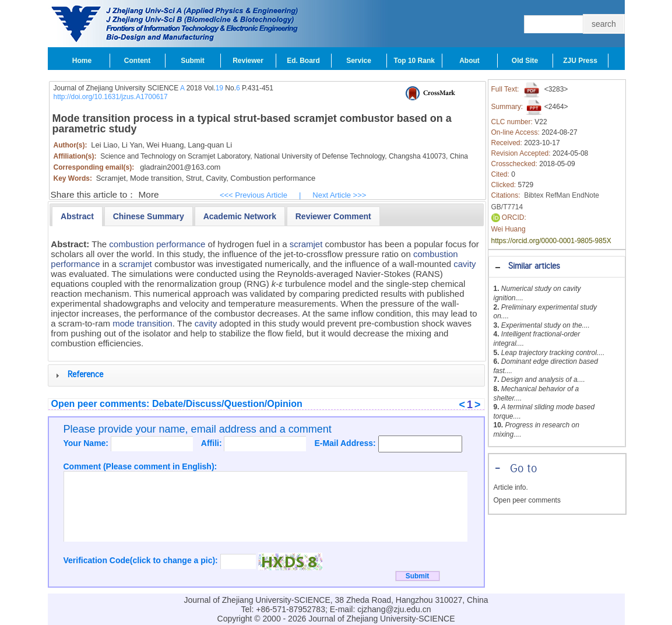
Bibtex (534, 195)
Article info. (511, 487)
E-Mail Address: (346, 443)
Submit (193, 61)
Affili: (213, 443)
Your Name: (87, 443)
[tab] (557, 267)
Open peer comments (527, 500)
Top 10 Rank (414, 61)
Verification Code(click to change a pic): (142, 560)
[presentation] (77, 216)
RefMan (558, 195)
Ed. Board (303, 61)
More (149, 194)
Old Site (525, 61)
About (469, 61)
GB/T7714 (507, 207)
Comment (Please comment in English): (140, 466)
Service (359, 61)
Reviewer (248, 61)
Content (137, 61)
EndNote (585, 195)
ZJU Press (580, 61)
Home (82, 61)
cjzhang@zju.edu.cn (394, 609)
